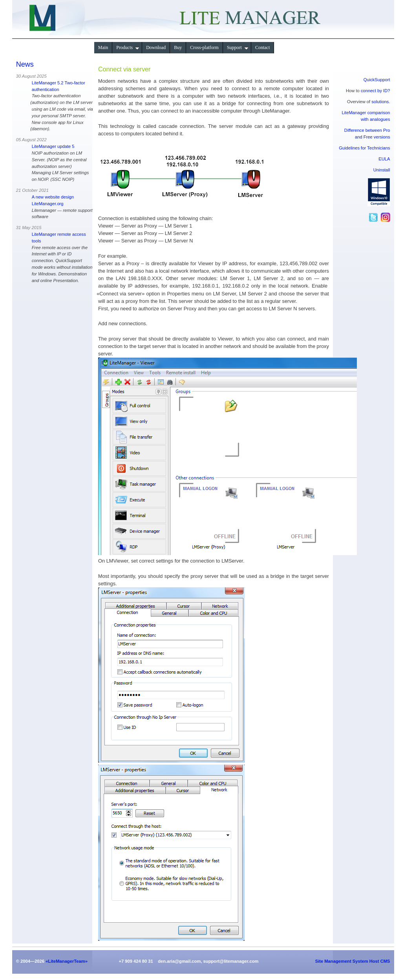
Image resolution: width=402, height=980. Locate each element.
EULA (384, 159)
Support (238, 47)
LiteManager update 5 (53, 146)
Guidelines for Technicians (364, 148)
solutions (380, 102)
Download (156, 47)
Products (128, 47)
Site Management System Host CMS (353, 961)
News (25, 64)
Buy (178, 47)
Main (103, 47)
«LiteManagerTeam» (67, 961)
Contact (262, 47)
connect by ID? (376, 91)
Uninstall (382, 170)
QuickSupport (377, 80)
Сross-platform (204, 47)
